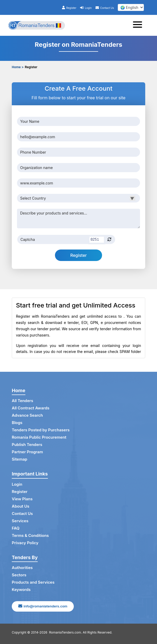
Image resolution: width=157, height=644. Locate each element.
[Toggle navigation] (139, 25)
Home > (18, 67)
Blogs (17, 423)
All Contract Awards (31, 408)
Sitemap (19, 459)
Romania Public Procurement (39, 437)
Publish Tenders (27, 445)
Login (86, 8)
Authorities (22, 568)
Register (69, 8)
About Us (21, 506)
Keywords (21, 590)
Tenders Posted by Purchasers (41, 430)
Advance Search (27, 415)
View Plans (22, 499)
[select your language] (131, 7)
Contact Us (105, 8)
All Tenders (23, 401)
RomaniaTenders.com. (66, 632)
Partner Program (27, 452)
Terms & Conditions (30, 535)
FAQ (16, 528)
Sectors (19, 575)
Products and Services (33, 582)
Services (20, 521)
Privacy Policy (25, 543)
